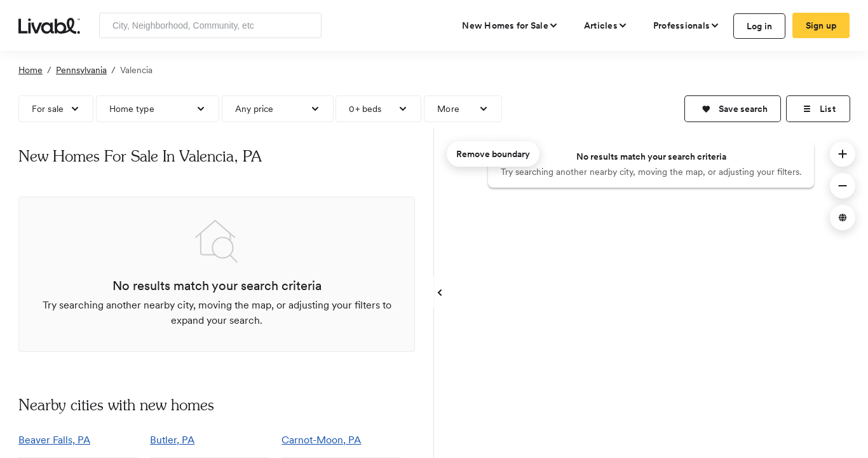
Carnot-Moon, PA (321, 440)
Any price (254, 109)
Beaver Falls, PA (54, 440)
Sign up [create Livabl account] (821, 25)
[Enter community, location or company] (210, 25)
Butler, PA (172, 440)
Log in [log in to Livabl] (760, 26)
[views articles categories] (606, 25)
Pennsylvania (81, 70)
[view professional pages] (687, 25)
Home (31, 70)
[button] (733, 109)
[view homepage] (49, 25)
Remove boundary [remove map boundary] (493, 154)
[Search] (307, 25)
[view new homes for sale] (510, 25)
